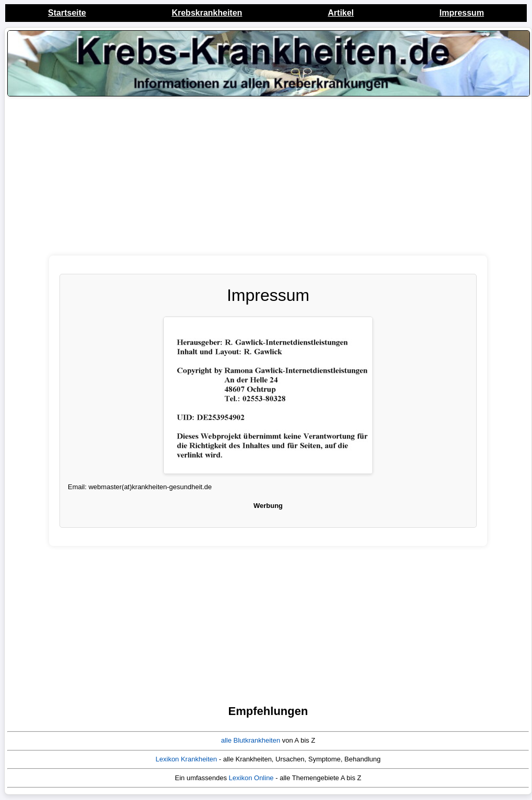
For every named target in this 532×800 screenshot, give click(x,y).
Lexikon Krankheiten (186, 759)
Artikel (341, 13)
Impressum (461, 13)
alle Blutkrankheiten (251, 740)
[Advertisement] (268, 183)
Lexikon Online (251, 778)
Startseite (67, 13)
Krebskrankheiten (207, 13)
